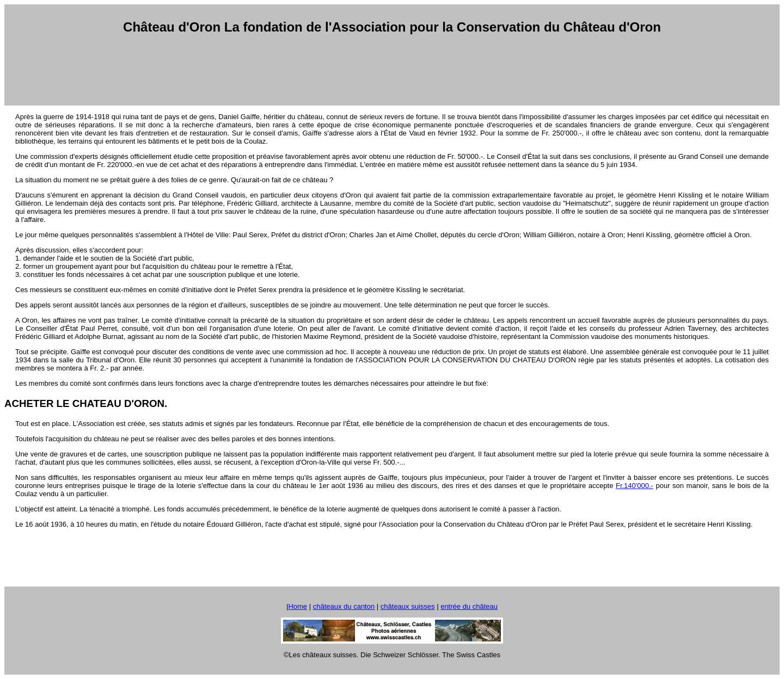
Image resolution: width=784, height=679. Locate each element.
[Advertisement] (392, 70)
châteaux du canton (344, 606)
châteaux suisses (408, 606)
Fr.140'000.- (635, 486)
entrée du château (469, 606)
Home (298, 606)
